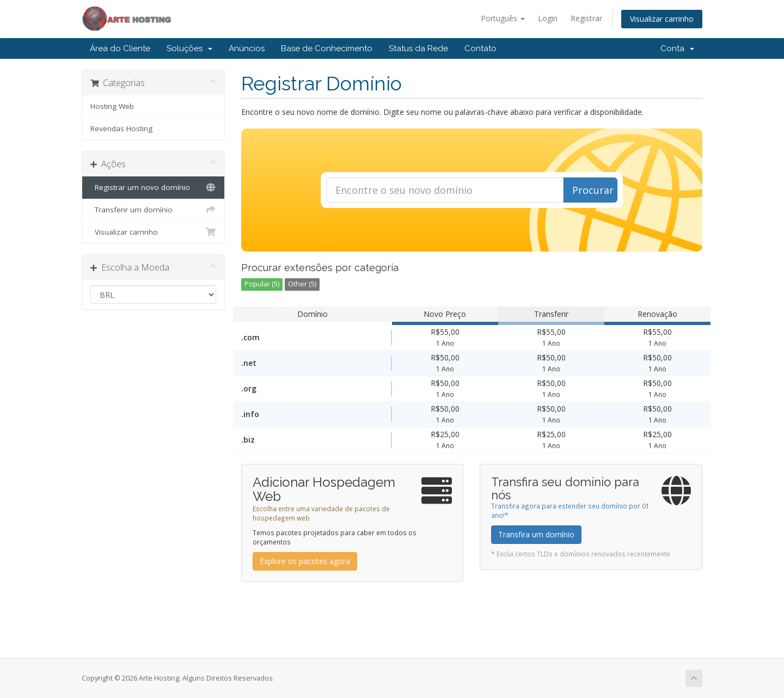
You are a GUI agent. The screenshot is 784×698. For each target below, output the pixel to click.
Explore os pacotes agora (305, 561)
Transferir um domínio (153, 210)
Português (503, 18)
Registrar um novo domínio (153, 187)
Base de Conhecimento (327, 48)
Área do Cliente (120, 48)
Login (548, 18)
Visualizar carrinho (662, 19)
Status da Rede (418, 48)
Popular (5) (262, 284)
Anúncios (247, 48)
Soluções (189, 48)
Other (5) (302, 284)
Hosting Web (112, 106)
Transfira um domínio (536, 534)
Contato (480, 48)
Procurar (593, 190)
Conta (677, 48)
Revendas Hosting (121, 128)
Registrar (586, 18)
